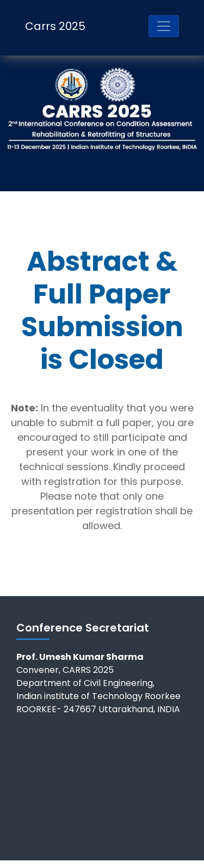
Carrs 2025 (55, 26)
